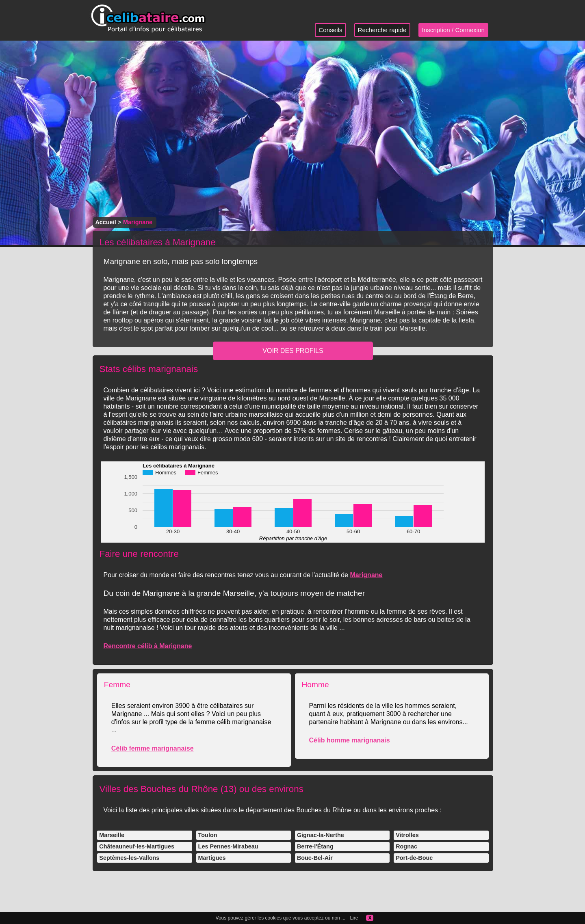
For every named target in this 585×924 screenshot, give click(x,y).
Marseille (112, 835)
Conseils (330, 30)
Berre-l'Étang (315, 846)
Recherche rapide (382, 30)
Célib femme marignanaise (153, 748)
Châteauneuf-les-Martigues (137, 846)
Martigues (212, 858)
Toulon (208, 835)
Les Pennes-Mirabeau (228, 846)
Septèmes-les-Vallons (129, 858)
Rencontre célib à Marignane (147, 646)
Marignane (366, 575)
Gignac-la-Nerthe (321, 835)
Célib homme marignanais (349, 740)
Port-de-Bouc (414, 858)
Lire (354, 918)
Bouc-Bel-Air (315, 858)
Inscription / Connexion (454, 30)
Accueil (105, 222)
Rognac (406, 846)
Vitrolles (407, 835)
